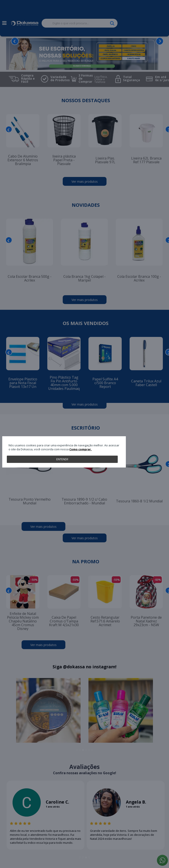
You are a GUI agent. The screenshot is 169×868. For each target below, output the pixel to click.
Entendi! (62, 459)
